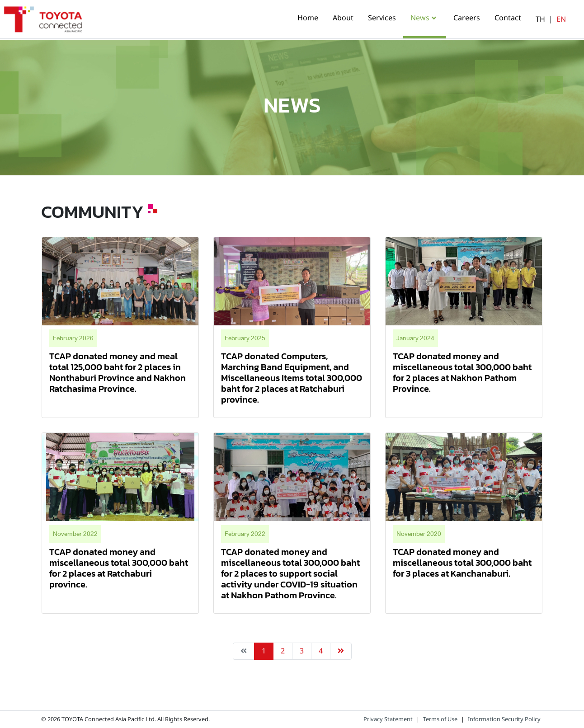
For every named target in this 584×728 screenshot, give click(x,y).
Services (382, 18)
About (343, 18)
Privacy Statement (388, 719)
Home (308, 18)
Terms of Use (440, 719)
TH (540, 19)
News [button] (420, 18)
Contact (508, 18)
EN (561, 19)
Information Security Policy (504, 719)
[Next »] (341, 651)
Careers (467, 18)
